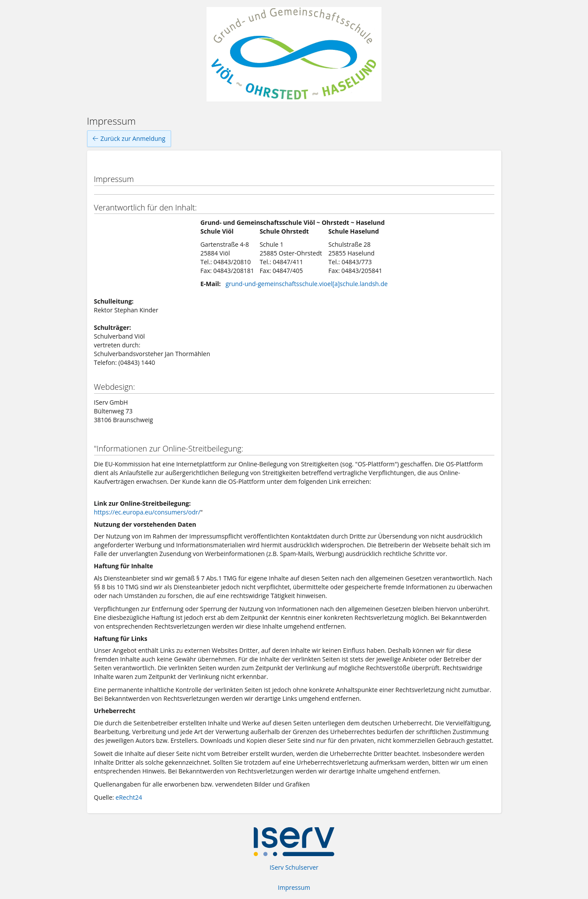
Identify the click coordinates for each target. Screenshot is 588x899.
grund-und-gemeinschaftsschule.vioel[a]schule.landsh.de (306, 284)
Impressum (294, 887)
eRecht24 (129, 797)
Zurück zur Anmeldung (129, 139)
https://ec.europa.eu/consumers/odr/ (147, 512)
